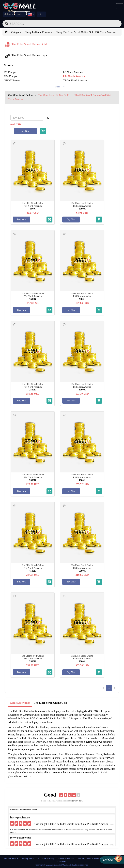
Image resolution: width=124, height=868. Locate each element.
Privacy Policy (28, 858)
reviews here (77, 801)
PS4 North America (74, 76)
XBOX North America (75, 80)
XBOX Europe (12, 80)
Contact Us (62, 861)
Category (16, 32)
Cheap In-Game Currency (38, 32)
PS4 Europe (11, 76)
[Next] (114, 688)
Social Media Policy (46, 858)
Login (8, 14)
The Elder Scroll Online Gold (50, 703)
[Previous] (104, 688)
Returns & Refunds (66, 858)
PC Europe (10, 72)
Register (21, 14)
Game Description (20, 703)
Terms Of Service (11, 858)
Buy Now (25, 131)
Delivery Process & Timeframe (90, 858)
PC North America (73, 72)
